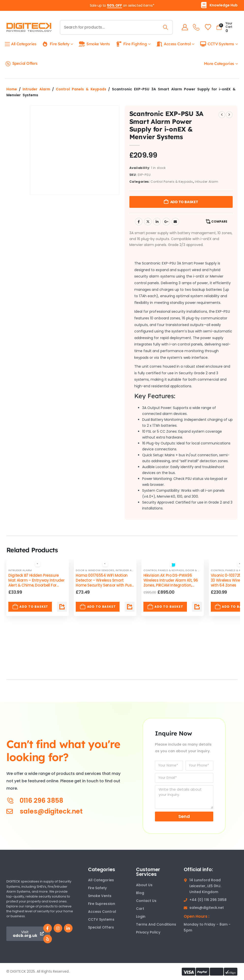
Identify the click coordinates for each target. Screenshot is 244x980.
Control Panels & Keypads (81, 89)
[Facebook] (48, 928)
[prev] (222, 115)
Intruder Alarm (36, 89)
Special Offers (21, 64)
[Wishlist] (207, 27)
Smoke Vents (94, 44)
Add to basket (184, 202)
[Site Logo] (29, 27)
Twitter (148, 222)
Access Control (173, 44)
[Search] (165, 27)
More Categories (219, 64)
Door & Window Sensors (95, 570)
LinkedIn (157, 222)
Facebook (139, 222)
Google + (166, 222)
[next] (229, 115)
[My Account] (184, 27)
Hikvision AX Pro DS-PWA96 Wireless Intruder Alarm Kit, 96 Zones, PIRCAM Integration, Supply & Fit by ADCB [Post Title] (171, 583)
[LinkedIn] (68, 928)
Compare (219, 221)
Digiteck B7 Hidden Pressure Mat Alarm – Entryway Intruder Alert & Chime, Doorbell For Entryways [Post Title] (36, 583)
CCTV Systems (217, 44)
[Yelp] (48, 939)
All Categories (21, 44)
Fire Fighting (131, 44)
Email (175, 222)
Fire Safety (56, 44)
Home (12, 89)
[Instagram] (58, 928)
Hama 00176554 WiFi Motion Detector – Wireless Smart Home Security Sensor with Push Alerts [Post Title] (105, 583)
